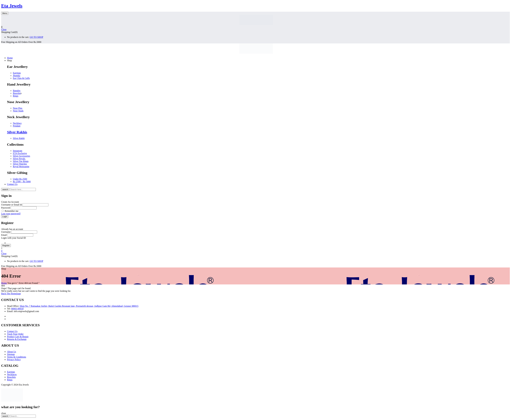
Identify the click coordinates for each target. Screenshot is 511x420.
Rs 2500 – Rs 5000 (22, 182)
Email (4, 235)
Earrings (17, 73)
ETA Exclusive (20, 153)
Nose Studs (18, 111)
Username (6, 232)
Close (4, 29)
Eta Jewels (12, 6)
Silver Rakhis (17, 132)
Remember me (12, 211)
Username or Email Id (12, 205)
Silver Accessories (21, 156)
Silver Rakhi (19, 138)
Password (6, 208)
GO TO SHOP (36, 37)
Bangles (17, 91)
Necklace (17, 123)
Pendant (17, 126)
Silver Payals (19, 159)
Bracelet (17, 93)
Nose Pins (18, 108)
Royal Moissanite (21, 166)
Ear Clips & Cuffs (21, 78)
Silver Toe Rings (21, 161)
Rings (16, 96)
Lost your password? (11, 214)
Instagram (18, 151)
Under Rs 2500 (20, 179)
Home (4, 283)
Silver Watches (20, 164)
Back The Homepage (11, 294)
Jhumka (17, 76)
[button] (256, 27)
